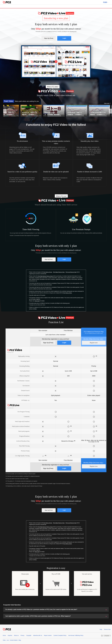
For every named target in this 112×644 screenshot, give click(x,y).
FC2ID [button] (106, 2)
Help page (37, 301)
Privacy (22, 635)
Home (4, 635)
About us (16, 635)
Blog (20, 640)
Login (64, 38)
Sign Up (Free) (49, 38)
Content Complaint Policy (60, 635)
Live (8, 640)
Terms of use (107, 629)
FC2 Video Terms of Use (59, 272)
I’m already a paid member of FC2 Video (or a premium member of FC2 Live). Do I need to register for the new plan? (41, 609)
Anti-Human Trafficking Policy (76, 635)
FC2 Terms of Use (48, 272)
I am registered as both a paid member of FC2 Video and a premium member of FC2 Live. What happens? (38, 616)
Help (101, 629)
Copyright (29, 635)
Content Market (14, 640)
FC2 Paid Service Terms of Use (45, 276)
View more (107, 103)
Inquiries (10, 635)
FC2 (7, 2)
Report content (48, 635)
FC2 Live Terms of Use (71, 272)
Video (4, 640)
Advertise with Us (38, 635)
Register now (94, 343)
